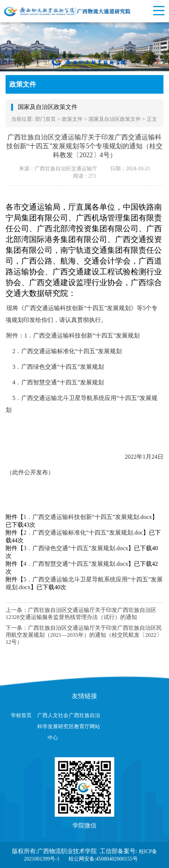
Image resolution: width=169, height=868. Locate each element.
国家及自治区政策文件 (115, 119)
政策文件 (72, 119)
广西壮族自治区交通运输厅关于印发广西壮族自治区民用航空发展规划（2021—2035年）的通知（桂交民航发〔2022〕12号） (84, 635)
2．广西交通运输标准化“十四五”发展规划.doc (83, 533)
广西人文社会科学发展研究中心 (53, 727)
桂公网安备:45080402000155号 (103, 859)
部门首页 (45, 119)
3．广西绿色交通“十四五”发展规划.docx (76, 548)
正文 (152, 119)
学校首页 (21, 715)
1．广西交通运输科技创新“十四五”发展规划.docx (88, 517)
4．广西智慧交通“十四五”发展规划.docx (76, 564)
